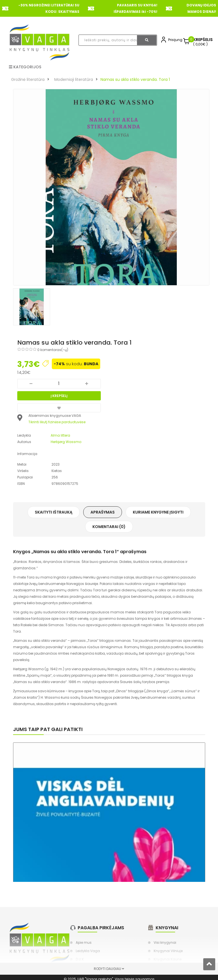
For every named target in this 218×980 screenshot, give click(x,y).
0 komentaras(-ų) (53, 350)
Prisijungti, (177, 40)
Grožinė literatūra (28, 79)
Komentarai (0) (109, 527)
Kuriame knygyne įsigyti (158, 512)
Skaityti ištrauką (54, 512)
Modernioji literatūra (74, 79)
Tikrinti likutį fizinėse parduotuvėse (57, 422)
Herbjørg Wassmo (66, 442)
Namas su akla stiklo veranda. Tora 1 (135, 79)
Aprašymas (103, 512)
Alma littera (60, 435)
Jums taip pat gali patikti (48, 729)
